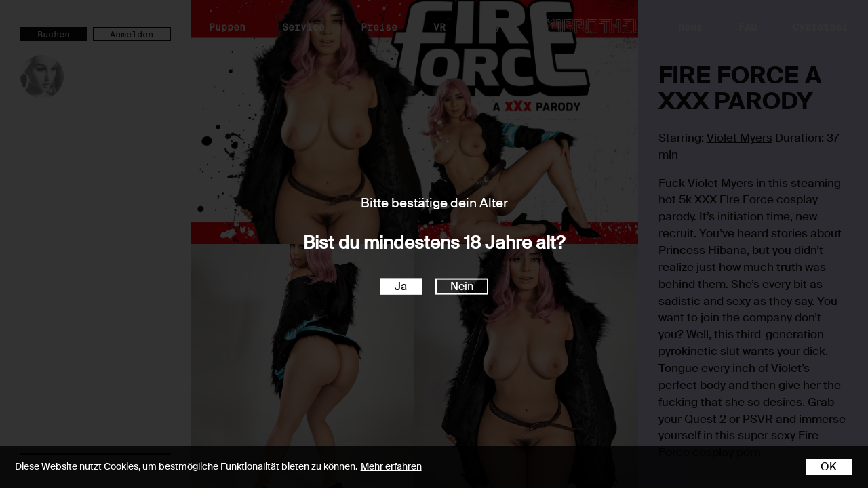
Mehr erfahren (391, 466)
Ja (401, 286)
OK (829, 467)
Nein (462, 286)
